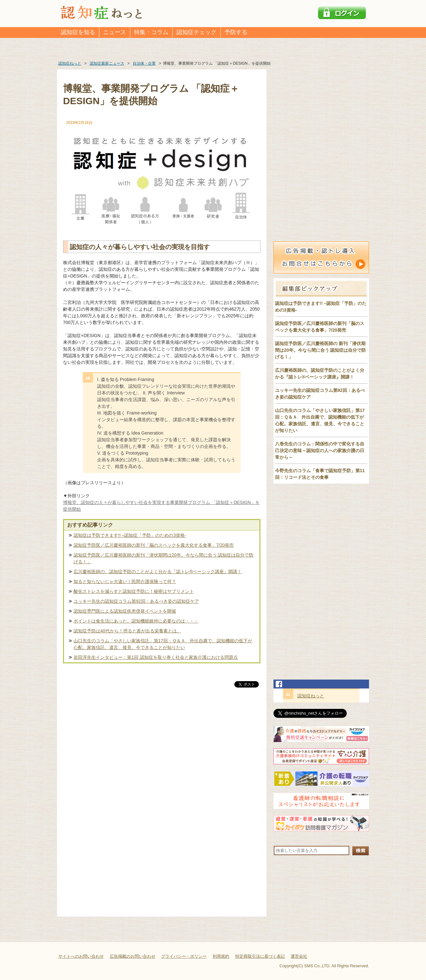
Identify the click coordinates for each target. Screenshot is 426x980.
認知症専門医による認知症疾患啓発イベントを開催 (125, 611)
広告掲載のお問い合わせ (133, 956)
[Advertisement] (162, 755)
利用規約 (221, 956)
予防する (236, 32)
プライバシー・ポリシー (184, 956)
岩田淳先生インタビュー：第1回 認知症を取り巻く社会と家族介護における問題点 (156, 657)
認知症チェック (196, 32)
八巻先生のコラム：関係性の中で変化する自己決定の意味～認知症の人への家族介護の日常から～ (320, 450)
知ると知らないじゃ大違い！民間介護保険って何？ (125, 581)
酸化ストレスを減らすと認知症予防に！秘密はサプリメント (134, 591)
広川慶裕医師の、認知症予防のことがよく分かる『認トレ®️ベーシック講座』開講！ (158, 572)
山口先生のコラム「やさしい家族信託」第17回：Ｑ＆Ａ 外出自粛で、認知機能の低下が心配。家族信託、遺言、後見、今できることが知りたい (163, 644)
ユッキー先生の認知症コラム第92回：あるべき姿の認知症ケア (136, 601)
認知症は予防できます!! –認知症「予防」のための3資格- (130, 535)
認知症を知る (78, 32)
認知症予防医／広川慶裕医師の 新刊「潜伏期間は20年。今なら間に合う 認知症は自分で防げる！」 (320, 350)
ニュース (115, 32)
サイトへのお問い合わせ (81, 956)
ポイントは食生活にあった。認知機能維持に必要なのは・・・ (136, 621)
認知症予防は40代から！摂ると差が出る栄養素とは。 (127, 631)
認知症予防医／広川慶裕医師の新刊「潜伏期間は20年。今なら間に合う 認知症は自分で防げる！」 (163, 558)
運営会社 (299, 956)
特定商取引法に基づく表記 (260, 956)
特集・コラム (151, 32)
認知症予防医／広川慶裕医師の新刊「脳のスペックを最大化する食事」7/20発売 (154, 545)
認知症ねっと (311, 696)
